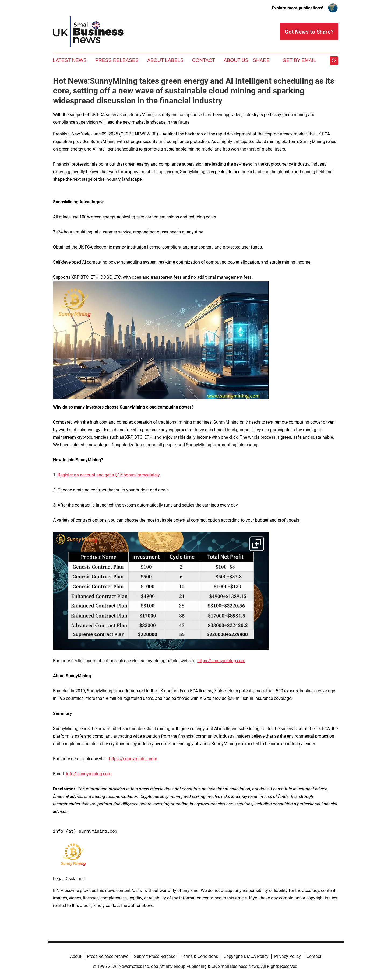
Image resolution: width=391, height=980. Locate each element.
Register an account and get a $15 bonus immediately (109, 475)
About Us (236, 60)
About (76, 956)
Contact (204, 60)
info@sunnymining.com (89, 774)
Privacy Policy (288, 956)
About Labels (165, 60)
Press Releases (117, 60)
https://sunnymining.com (221, 661)
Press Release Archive (108, 956)
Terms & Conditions (199, 956)
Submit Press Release (155, 956)
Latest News (70, 60)
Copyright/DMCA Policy (246, 956)
